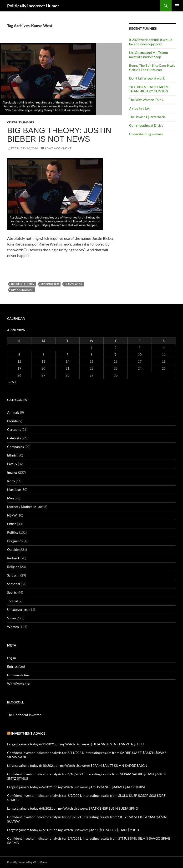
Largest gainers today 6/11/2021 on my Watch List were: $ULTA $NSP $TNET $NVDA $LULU (75, 744)
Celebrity (15, 122)
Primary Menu (177, 6)
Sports (12, 592)
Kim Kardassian (22, 290)
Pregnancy (15, 541)
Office (12, 524)
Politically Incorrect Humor (33, 6)
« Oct (12, 382)
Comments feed (19, 675)
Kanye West (74, 284)
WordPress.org (18, 684)
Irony (11, 481)
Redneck (13, 558)
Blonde (12, 421)
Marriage (14, 489)
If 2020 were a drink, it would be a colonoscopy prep (151, 42)
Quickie (13, 549)
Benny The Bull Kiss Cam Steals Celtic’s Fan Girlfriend (152, 68)
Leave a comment (58, 148)
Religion (13, 567)
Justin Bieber (50, 284)
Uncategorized (18, 610)
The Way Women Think (146, 100)
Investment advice (28, 733)
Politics (13, 532)
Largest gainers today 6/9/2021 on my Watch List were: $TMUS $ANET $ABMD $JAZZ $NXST (76, 787)
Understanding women (146, 134)
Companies (15, 447)
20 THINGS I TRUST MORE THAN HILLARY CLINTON (149, 89)
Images (29, 122)
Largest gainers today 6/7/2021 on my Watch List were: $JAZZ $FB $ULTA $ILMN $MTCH (73, 830)
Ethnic (12, 455)
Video (12, 618)
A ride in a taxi (140, 108)
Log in (12, 658)
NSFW (12, 515)
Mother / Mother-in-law (25, 507)
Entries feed (16, 666)
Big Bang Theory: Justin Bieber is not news (59, 135)
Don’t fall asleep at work (147, 78)
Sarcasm (13, 575)
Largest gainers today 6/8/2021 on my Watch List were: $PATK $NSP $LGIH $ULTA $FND (73, 808)
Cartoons (14, 429)
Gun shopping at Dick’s (146, 125)
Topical (13, 601)
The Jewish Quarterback (147, 117)
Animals (13, 412)
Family (12, 464)
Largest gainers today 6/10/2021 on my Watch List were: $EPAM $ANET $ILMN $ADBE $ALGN (77, 765)
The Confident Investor (24, 715)
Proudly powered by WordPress (27, 862)
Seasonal (14, 584)
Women (13, 627)
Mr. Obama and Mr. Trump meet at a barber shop (149, 55)
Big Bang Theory (23, 284)
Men (10, 498)
